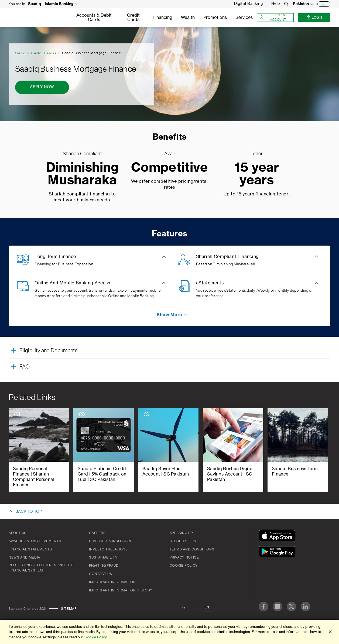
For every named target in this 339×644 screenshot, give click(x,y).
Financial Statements (30, 549)
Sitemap (69, 609)
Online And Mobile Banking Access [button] (72, 283)
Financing (162, 18)
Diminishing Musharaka (82, 174)
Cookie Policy (184, 566)
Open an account (273, 17)
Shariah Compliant (82, 154)
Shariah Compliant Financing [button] (227, 257)
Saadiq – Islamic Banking (51, 4)
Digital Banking (249, 4)
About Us (18, 533)
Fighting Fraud (104, 566)
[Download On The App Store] (278, 537)
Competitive (169, 168)
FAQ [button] (25, 367)
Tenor (257, 154)
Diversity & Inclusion (110, 541)
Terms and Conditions (192, 549)
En (207, 607)
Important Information (112, 582)
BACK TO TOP (29, 512)
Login (314, 18)
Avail (169, 154)
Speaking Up (181, 533)
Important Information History (121, 590)
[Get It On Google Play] (278, 552)
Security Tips (183, 541)
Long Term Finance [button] (55, 257)
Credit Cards (133, 18)
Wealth (188, 18)
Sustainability (103, 557)
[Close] (330, 632)
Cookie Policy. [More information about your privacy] (96, 637)
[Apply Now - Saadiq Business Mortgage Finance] (42, 87)
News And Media (24, 557)
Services (244, 18)
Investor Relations (108, 549)
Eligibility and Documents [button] (48, 351)
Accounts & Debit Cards (94, 18)
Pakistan (301, 4)
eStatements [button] (210, 283)
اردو (324, 4)
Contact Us (100, 574)
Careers (97, 533)
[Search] (286, 4)
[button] (169, 315)
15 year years (257, 174)
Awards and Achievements (35, 541)
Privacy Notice (184, 557)
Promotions (215, 18)
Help (276, 4)
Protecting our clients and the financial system (41, 568)
